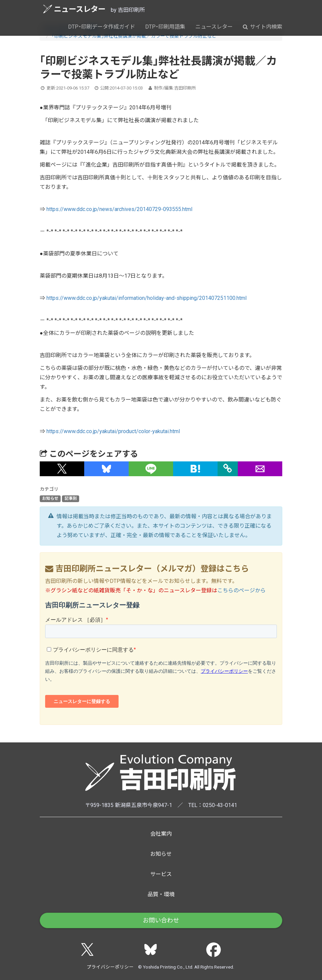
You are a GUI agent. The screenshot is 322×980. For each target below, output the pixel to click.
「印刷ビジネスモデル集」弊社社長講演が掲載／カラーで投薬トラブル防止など (134, 36)
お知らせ (50, 499)
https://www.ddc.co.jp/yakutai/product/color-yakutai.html (113, 431)
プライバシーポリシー (110, 967)
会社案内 (161, 834)
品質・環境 (161, 894)
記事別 (71, 499)
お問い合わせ (161, 920)
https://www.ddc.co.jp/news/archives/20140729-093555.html (119, 209)
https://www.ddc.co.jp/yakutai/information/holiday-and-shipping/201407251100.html (147, 298)
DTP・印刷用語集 (165, 27)
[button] (62, 469)
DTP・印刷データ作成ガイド (102, 27)
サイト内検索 (263, 27)
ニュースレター (74, 9)
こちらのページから (241, 590)
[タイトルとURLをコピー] (228, 469)
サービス (161, 874)
